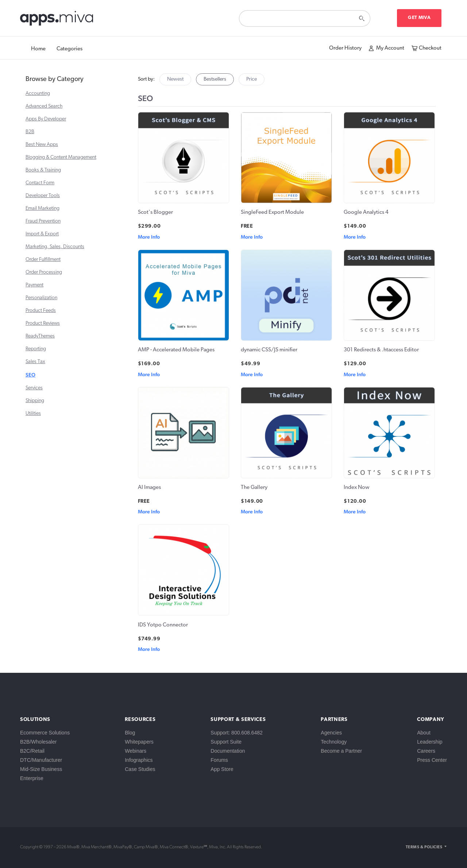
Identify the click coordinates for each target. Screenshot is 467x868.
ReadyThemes (40, 336)
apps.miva (57, 20)
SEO (30, 375)
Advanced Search (44, 106)
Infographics (139, 760)
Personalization (41, 298)
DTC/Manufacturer (41, 760)
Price (252, 79)
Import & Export (42, 234)
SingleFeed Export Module (272, 213)
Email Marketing (43, 209)
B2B (30, 132)
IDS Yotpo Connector (163, 625)
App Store (222, 769)
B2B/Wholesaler (38, 742)
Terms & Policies (424, 847)
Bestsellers (215, 79)
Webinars (136, 751)
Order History (345, 48)
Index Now (356, 488)
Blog (130, 733)
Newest (175, 79)
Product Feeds (41, 311)
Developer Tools (43, 196)
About (424, 733)
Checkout (430, 48)
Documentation (228, 751)
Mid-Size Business (41, 769)
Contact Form (40, 183)
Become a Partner (341, 751)
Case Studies (140, 769)
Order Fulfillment (43, 260)
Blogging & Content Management (61, 157)
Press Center (432, 760)
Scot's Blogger (155, 213)
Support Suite (226, 742)
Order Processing (44, 272)
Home (38, 49)
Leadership (430, 742)
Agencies (331, 733)
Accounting (38, 94)
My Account (390, 48)
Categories (70, 49)
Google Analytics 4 (366, 213)
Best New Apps (42, 145)
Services (34, 388)
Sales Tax (35, 362)
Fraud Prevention (43, 221)
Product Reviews (43, 323)
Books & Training (43, 170)
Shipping (35, 401)
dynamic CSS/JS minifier (269, 350)
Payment (34, 285)
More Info (149, 237)
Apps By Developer (46, 119)
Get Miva (419, 18)
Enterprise (32, 778)
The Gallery (254, 488)
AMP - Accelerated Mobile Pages (176, 350)
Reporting (36, 349)
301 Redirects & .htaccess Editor (381, 350)
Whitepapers (139, 742)
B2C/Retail (32, 751)
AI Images (149, 488)
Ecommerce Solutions (45, 733)
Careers (426, 751)
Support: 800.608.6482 (236, 733)
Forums (219, 760)
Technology (334, 742)
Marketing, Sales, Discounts (55, 247)
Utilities (33, 414)
